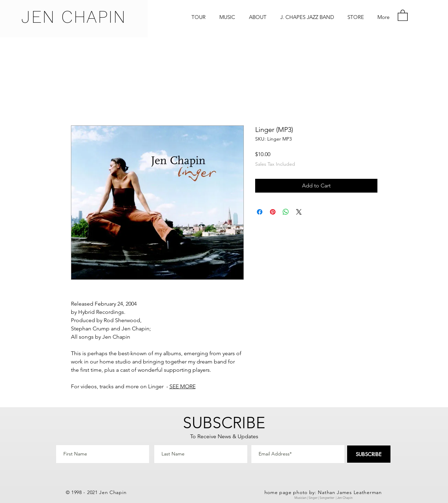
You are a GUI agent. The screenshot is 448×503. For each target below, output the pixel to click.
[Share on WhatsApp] (286, 212)
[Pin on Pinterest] (273, 212)
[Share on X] (299, 212)
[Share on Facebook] (260, 212)
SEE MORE (183, 386)
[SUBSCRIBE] (369, 454)
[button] (403, 15)
